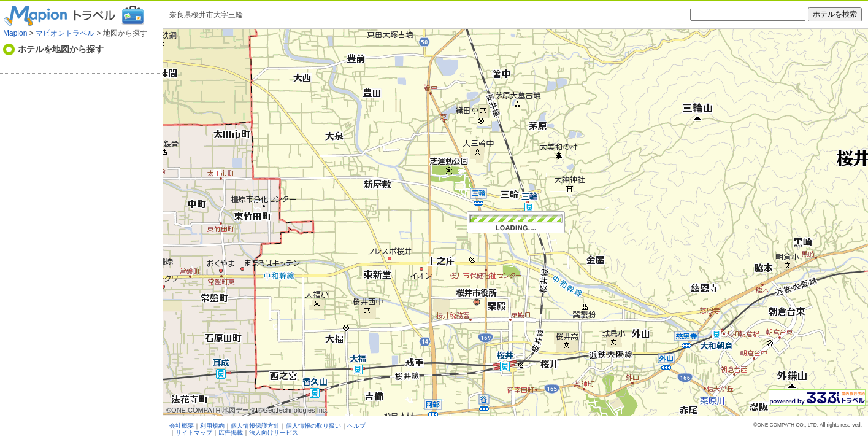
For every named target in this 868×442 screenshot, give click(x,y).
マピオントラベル (65, 33)
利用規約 (212, 426)
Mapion (15, 33)
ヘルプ (356, 426)
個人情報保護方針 (255, 426)
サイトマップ (194, 432)
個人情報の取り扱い (313, 426)
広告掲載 (231, 432)
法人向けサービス (274, 432)
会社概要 (182, 426)
